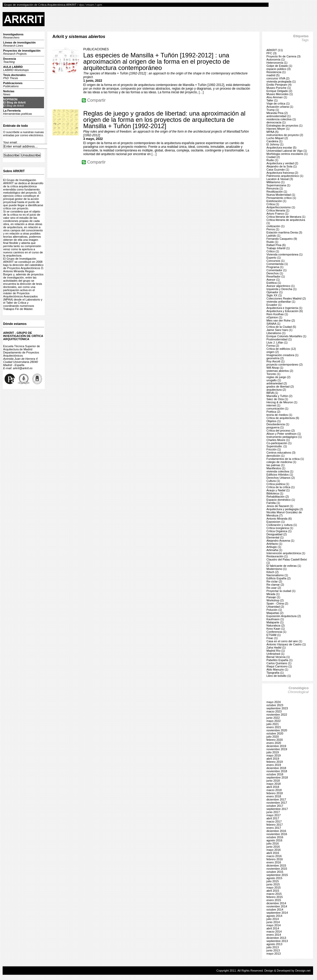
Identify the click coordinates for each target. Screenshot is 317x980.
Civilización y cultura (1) (282, 525)
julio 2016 (273, 843)
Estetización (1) (276, 201)
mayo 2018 (274, 784)
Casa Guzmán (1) (278, 170)
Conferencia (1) (276, 632)
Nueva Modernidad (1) (281, 195)
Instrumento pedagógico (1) (284, 437)
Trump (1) (273, 110)
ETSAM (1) (274, 635)
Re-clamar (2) (275, 585)
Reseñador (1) (276, 276)
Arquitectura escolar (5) (281, 148)
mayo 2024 (274, 702)
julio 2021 (273, 724)
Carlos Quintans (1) (279, 663)
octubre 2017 (275, 806)
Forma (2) (273, 346)
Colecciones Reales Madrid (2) (286, 298)
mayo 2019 (274, 755)
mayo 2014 (274, 925)
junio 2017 (273, 812)
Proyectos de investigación (22, 52)
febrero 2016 (275, 859)
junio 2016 (273, 847)
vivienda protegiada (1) (281, 81)
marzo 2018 (274, 790)
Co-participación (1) (279, 443)
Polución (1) (274, 610)
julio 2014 (273, 919)
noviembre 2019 (277, 749)
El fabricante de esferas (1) (284, 566)
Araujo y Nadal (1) (278, 490)
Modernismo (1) (277, 569)
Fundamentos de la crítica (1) (285, 459)
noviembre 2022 (277, 715)
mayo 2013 (274, 954)
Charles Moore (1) (278, 440)
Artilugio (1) (274, 547)
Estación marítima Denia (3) (284, 232)
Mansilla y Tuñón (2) (279, 396)
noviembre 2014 (277, 906)
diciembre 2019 (276, 746)
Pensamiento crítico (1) (281, 198)
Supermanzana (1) (278, 185)
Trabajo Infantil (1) (278, 248)
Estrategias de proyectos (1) (285, 126)
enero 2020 (274, 743)
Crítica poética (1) (278, 484)
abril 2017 (273, 818)
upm (99, 5)
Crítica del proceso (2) (281, 431)
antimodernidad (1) (278, 116)
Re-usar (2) (274, 588)
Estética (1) (274, 283)
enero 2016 (274, 862)
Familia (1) (273, 503)
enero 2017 (274, 828)
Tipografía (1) (275, 673)
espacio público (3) (278, 69)
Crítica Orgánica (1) (279, 531)
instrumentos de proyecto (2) (285, 135)
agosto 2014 (274, 916)
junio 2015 (273, 884)
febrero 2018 (275, 793)
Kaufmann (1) (275, 619)
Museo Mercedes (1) (280, 94)
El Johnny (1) (275, 144)
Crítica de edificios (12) (281, 349)
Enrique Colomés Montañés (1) (286, 336)
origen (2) (273, 352)
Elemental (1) (275, 537)
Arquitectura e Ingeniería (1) (284, 308)
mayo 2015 (274, 888)
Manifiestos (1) (276, 468)
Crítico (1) (273, 251)
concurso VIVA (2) (278, 78)
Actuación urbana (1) (280, 107)
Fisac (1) (272, 638)
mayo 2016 (274, 850)
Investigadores (13, 36)
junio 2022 (273, 718)
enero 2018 (274, 796)
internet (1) (273, 405)
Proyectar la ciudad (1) (281, 591)
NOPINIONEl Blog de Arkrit (14, 102)
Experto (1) (274, 258)
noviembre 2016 (277, 834)
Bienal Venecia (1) (278, 657)
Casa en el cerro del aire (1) (284, 641)
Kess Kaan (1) (276, 629)
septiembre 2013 (277, 941)
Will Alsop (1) (275, 368)
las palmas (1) (275, 465)
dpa (81, 5)
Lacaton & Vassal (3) (280, 179)
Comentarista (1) (277, 264)
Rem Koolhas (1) (277, 314)
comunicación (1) (277, 409)
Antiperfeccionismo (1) (281, 207)
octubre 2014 (275, 910)
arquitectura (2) (276, 390)
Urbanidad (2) (275, 607)
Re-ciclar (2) (274, 581)
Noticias (9, 93)
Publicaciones (13, 85)
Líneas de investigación (19, 44)
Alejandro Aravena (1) (280, 541)
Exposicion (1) (276, 522)
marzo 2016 (274, 856)
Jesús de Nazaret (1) (280, 506)
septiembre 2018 (277, 777)
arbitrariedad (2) (277, 383)
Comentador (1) (277, 270)
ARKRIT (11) (275, 50)
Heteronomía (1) (277, 63)
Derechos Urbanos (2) (281, 478)
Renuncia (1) (275, 188)
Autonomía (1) (276, 59)
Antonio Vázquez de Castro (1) (286, 644)
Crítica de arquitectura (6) (283, 418)
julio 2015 (273, 881)
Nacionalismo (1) (277, 575)
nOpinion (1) (274, 317)
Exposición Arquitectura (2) (284, 616)
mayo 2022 (274, 721)
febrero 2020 (275, 740)
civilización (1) (275, 226)
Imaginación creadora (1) (282, 355)
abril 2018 (273, 787)
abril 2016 (273, 853)
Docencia (10, 60)
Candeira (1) (274, 141)
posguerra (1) (275, 427)
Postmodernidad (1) (279, 339)
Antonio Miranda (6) (279, 519)
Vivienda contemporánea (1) (285, 254)
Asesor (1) (273, 280)
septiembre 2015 (277, 875)
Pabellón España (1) (280, 660)
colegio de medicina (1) (281, 462)
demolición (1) (275, 456)
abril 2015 (273, 891)
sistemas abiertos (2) (280, 371)
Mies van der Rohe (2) (281, 320)
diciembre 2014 (276, 903)
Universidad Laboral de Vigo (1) (287, 151)
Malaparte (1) (275, 622)
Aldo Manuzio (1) (277, 669)
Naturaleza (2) (276, 625)
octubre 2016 (275, 837)
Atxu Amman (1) (277, 97)
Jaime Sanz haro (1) (279, 330)
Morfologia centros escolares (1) (287, 154)
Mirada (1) (273, 594)
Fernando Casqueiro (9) (282, 239)
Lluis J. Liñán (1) (277, 342)
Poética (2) (273, 412)
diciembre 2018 (276, 768)
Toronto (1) (273, 374)
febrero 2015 (275, 897)
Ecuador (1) (274, 305)
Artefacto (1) (274, 544)
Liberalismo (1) (276, 333)
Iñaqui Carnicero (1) (279, 666)
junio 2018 (273, 781)
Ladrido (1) (273, 236)
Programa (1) (275, 267)
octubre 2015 (275, 872)
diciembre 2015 (276, 865)
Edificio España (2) (278, 578)
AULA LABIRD (16, 68)
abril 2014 (273, 928)
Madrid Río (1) (276, 651)
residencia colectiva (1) (281, 119)
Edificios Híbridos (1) (280, 475)
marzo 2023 (274, 711)
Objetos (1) (274, 421)
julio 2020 (273, 737)
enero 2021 (274, 727)
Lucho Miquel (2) (277, 138)
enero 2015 (274, 900)
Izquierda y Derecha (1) (282, 289)
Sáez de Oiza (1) (277, 399)
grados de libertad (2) (280, 386)
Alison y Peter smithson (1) (284, 434)
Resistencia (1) (276, 72)
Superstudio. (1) (277, 446)
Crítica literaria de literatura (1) (286, 217)
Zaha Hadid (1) (276, 647)
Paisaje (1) (273, 597)
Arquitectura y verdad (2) (282, 163)
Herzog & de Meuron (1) (282, 402)
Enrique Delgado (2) (279, 91)
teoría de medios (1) (279, 415)
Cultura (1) (273, 481)
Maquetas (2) (275, 613)
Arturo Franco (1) (277, 214)
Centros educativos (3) (281, 453)
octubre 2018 (275, 774)
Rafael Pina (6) (276, 245)
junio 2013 (273, 950)
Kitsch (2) (272, 572)
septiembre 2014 (277, 913)
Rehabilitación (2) (278, 497)
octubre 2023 (275, 705)
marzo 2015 (274, 894)
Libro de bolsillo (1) (279, 676)
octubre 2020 (275, 733)
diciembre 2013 (276, 938)
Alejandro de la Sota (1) (282, 166)
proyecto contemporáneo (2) (285, 364)
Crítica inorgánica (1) (280, 528)
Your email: (10, 142)
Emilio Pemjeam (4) (279, 85)
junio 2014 (273, 922)
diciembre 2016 (276, 831)
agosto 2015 (274, 878)
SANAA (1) (273, 324)
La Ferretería (18, 112)
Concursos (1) (275, 261)
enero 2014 (274, 935)
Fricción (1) (274, 449)
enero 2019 (274, 765)
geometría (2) (275, 358)
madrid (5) (273, 75)
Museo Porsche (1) (279, 88)
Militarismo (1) (275, 182)
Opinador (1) (275, 292)
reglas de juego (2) (278, 377)
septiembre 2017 (277, 809)
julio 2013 (273, 947)
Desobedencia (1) (278, 424)
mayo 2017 (274, 815)
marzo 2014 (274, 932)
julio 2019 (273, 752)
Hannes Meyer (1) (278, 129)
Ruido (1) (272, 242)
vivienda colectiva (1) (280, 471)
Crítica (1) (273, 204)
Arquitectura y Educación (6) (285, 311)
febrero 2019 (275, 762)
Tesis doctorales (14, 77)
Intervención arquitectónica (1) (286, 553)
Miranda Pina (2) (277, 113)
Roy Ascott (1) (275, 361)
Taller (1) (272, 100)
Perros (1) (273, 229)
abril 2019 (273, 759)
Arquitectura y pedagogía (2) (285, 509)
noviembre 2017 (277, 803)
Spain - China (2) (277, 603)
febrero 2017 (275, 825)
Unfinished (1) (275, 654)
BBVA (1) (272, 393)
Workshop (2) (275, 600)
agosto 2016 (274, 840)
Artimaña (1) (274, 550)
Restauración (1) (277, 556)
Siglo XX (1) (274, 295)
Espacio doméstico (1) (281, 500)
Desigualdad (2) (277, 534)
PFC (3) (272, 53)
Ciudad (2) (273, 157)
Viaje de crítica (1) (278, 104)
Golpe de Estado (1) (279, 66)
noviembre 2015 (277, 869)
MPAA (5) (272, 132)
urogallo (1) (274, 380)
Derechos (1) (275, 273)
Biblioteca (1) (275, 493)
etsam (90, 5)
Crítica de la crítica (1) (281, 487)
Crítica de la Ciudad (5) (281, 327)
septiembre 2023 (277, 708)
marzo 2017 (274, 821)
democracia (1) (276, 122)
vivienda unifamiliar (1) (281, 302)
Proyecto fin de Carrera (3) (283, 56)
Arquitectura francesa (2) (282, 173)
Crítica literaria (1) (278, 210)
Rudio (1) (272, 160)
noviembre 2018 (277, 771)
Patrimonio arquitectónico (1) (285, 176)
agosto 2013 (274, 944)
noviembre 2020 (277, 730)
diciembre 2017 (276, 799)
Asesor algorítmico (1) (281, 286)
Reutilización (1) (277, 192)
